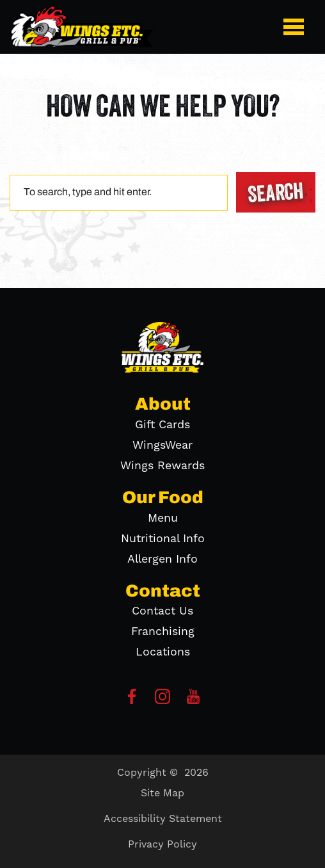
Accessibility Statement (163, 819)
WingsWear (162, 445)
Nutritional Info (163, 539)
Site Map (162, 793)
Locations (163, 652)
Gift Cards (162, 425)
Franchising (163, 631)
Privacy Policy (162, 844)
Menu (163, 518)
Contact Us (162, 611)
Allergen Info (162, 559)
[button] (296, 27)
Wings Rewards (162, 466)
